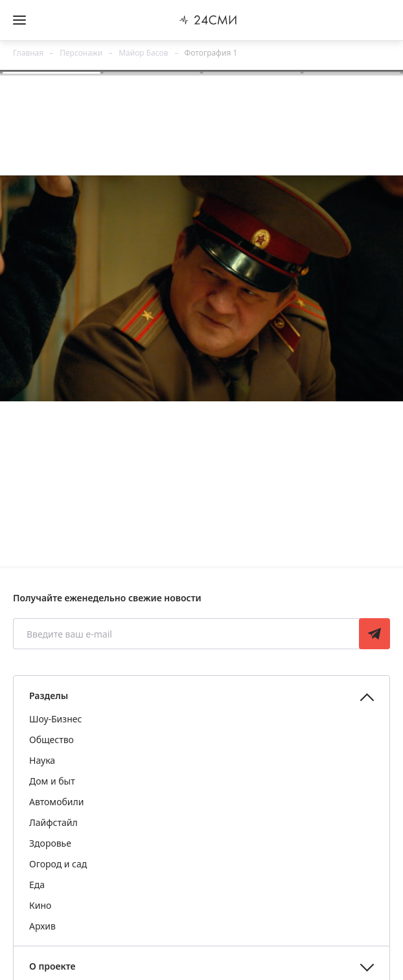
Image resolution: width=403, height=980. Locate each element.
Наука (42, 760)
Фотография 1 (211, 53)
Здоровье (50, 843)
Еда (37, 885)
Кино (40, 905)
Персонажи (81, 53)
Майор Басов (143, 53)
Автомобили (56, 802)
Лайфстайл (53, 822)
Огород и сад (58, 864)
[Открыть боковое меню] (19, 20)
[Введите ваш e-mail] (187, 634)
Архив (42, 926)
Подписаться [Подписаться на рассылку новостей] (374, 634)
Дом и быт (52, 781)
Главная (28, 53)
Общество (52, 740)
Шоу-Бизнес (55, 719)
